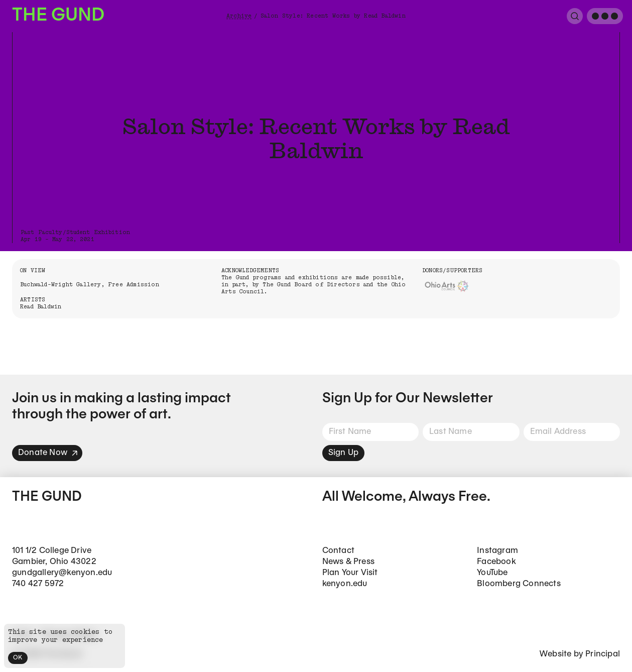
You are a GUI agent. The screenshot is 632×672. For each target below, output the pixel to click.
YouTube (492, 573)
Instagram (497, 551)
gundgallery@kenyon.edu (62, 573)
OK (18, 658)
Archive (239, 16)
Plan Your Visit (350, 573)
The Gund (58, 16)
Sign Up (343, 453)
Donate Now (48, 453)
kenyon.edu (345, 584)
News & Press (348, 562)
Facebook (496, 562)
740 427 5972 (38, 584)
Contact (338, 551)
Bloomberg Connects (519, 584)
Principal (603, 654)
